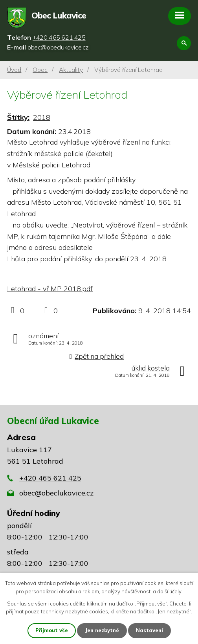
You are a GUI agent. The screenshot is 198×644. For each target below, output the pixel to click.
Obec (40, 70)
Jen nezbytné (102, 630)
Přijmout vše (52, 630)
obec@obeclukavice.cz (56, 493)
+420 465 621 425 (50, 478)
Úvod (14, 70)
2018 (42, 117)
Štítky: (18, 117)
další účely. (170, 591)
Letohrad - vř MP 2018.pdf (50, 289)
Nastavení (149, 630)
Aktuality (71, 70)
